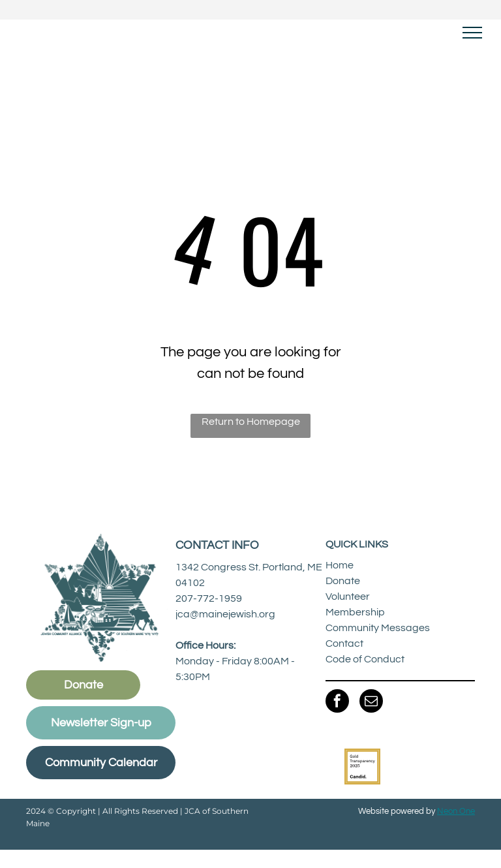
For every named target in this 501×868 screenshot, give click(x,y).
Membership (355, 612)
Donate (343, 581)
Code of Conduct (365, 659)
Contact (344, 643)
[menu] (472, 33)
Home (340, 565)
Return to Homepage (251, 422)
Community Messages (378, 628)
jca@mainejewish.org (225, 614)
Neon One (456, 811)
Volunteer (348, 597)
